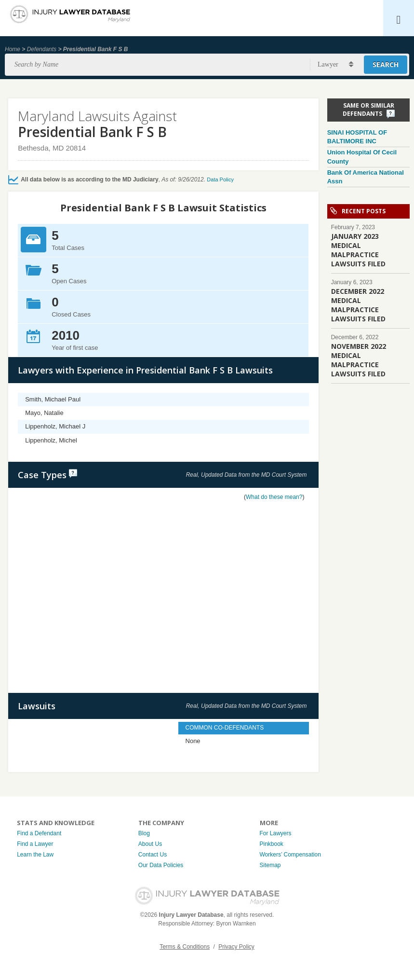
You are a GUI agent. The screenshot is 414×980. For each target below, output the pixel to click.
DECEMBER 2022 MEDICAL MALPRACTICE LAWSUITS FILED (358, 305)
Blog (144, 833)
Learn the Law (35, 855)
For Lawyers (276, 833)
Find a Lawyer (35, 844)
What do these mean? (274, 497)
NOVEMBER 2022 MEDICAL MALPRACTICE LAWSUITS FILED (359, 360)
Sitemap (270, 865)
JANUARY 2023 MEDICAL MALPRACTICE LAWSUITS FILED (358, 250)
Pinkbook (272, 844)
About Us (150, 844)
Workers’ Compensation (290, 855)
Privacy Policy (236, 947)
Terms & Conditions (185, 947)
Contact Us (153, 855)
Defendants (42, 49)
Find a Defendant (39, 833)
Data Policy (220, 179)
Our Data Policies (161, 865)
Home (13, 49)
